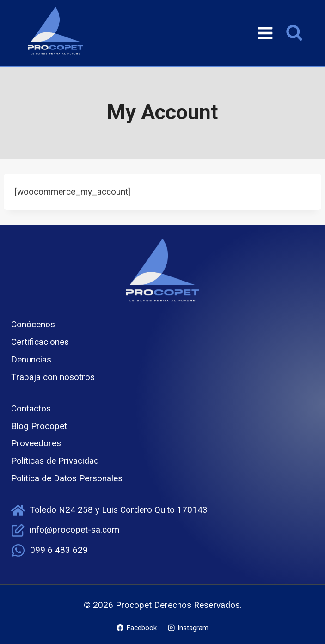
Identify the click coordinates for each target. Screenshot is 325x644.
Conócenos (33, 324)
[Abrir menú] (265, 33)
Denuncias (31, 359)
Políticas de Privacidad (55, 461)
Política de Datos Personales (67, 478)
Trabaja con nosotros (53, 377)
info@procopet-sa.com (74, 530)
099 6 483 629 (59, 550)
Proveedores (36, 443)
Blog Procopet (39, 426)
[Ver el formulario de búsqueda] (294, 33)
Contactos (31, 408)
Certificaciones (40, 342)
